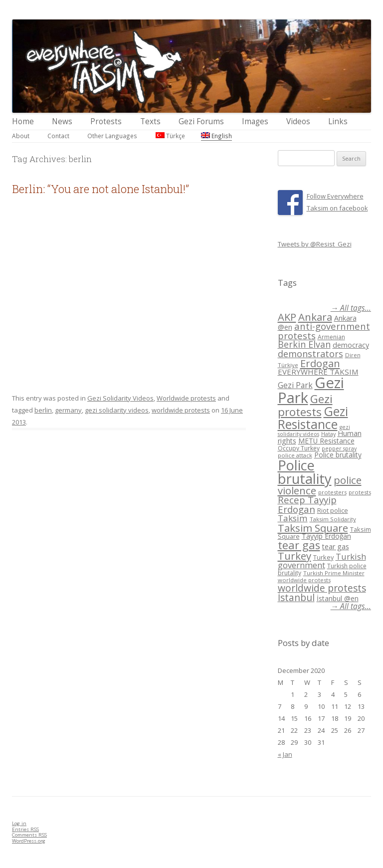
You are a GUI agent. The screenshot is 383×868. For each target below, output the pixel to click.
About (21, 136)
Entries (25, 829)
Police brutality (338, 455)
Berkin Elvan (304, 344)
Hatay (328, 434)
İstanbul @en (338, 598)
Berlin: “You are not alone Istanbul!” (100, 189)
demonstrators (310, 354)
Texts (150, 121)
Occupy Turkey (299, 448)
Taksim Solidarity (333, 519)
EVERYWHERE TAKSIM (318, 372)
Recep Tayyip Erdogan (307, 504)
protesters (332, 492)
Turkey (294, 556)
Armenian (331, 337)
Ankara (315, 317)
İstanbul (296, 598)
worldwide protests (181, 410)
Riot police (333, 510)
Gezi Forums (201, 121)
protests (360, 492)
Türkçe (170, 136)
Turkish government (322, 561)
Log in (19, 823)
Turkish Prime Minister (334, 573)
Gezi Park (295, 385)
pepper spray (339, 448)
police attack (295, 455)
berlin (43, 410)
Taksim (293, 518)
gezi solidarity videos (117, 410)
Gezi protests (305, 405)
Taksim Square (313, 528)
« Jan (285, 754)
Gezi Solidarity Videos (120, 398)
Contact (58, 136)
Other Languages (112, 136)
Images (255, 121)
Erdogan (320, 363)
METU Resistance (326, 441)
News (62, 121)
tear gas (299, 545)
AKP (287, 317)
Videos (298, 121)
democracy (351, 345)
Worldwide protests (186, 398)
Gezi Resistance (313, 417)
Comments (29, 835)
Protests (106, 121)
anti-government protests (324, 330)
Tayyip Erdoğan (326, 536)
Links (338, 121)
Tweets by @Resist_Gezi (315, 244)
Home (23, 121)
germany (68, 410)
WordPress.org (29, 841)
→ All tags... (351, 308)
